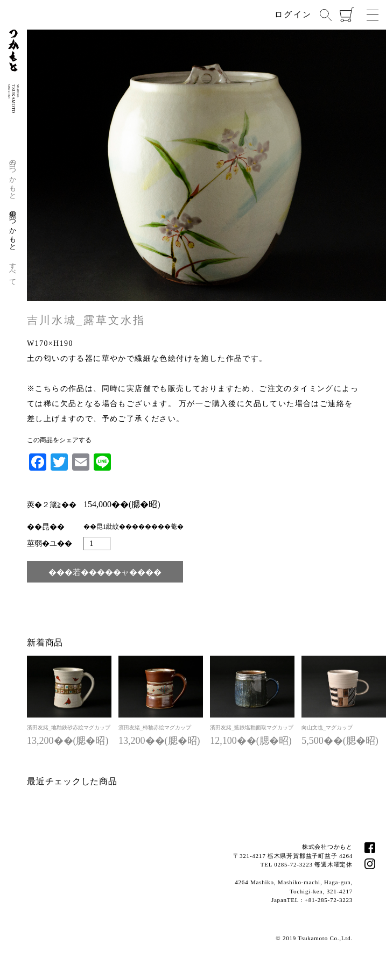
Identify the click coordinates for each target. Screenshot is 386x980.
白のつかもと (13, 176)
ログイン (293, 15)
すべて (13, 270)
